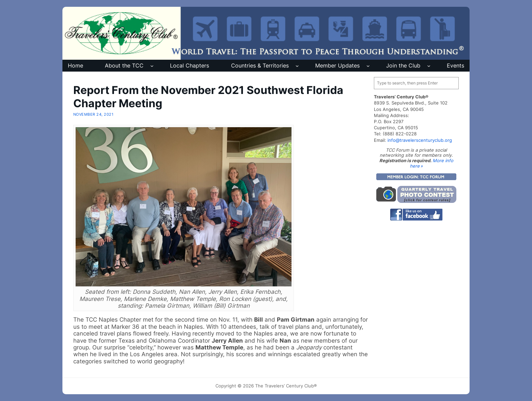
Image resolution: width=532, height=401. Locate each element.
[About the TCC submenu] (152, 66)
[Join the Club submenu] (429, 66)
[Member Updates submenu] (368, 66)
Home (75, 65)
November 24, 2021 (93, 114)
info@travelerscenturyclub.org (420, 140)
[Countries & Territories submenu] (297, 66)
